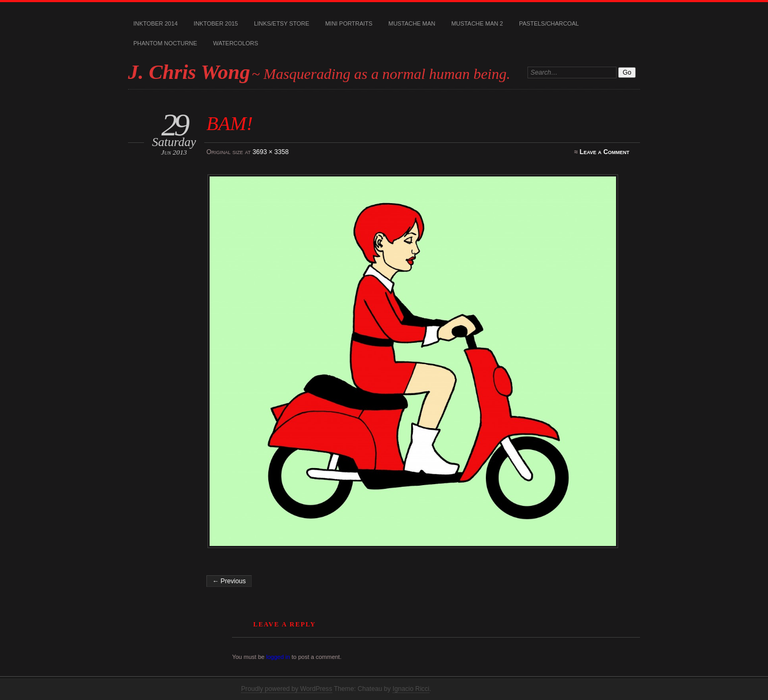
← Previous (229, 581)
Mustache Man (412, 23)
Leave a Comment (605, 152)
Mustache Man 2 (477, 23)
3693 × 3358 (270, 152)
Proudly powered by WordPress (287, 689)
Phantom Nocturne (165, 43)
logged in (278, 657)
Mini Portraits (349, 23)
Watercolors (236, 43)
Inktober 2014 (155, 23)
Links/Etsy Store (282, 23)
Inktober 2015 (216, 23)
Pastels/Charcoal (549, 23)
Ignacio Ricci (411, 689)
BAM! (230, 123)
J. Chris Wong (189, 72)
